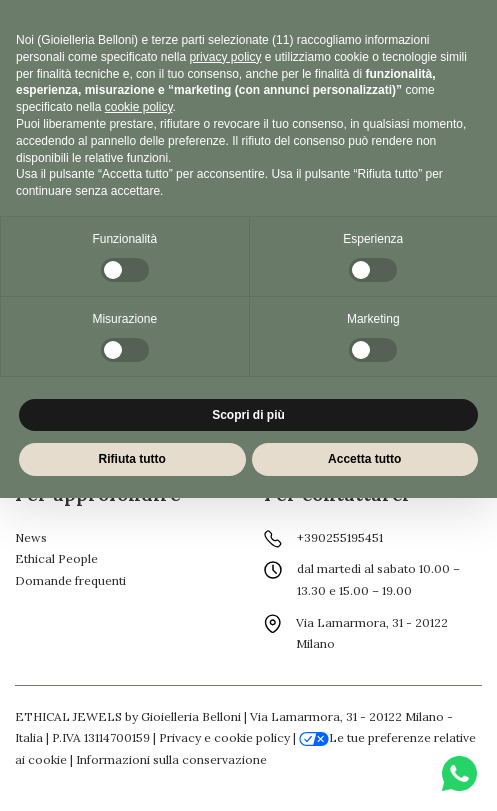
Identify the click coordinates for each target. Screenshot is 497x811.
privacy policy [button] (225, 57)
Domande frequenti (70, 580)
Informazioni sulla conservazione (171, 759)
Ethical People (56, 558)
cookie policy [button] (139, 107)
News (31, 537)
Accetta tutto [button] (364, 459)
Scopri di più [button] (248, 415)
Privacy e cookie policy (224, 737)
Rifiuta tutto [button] (132, 459)
